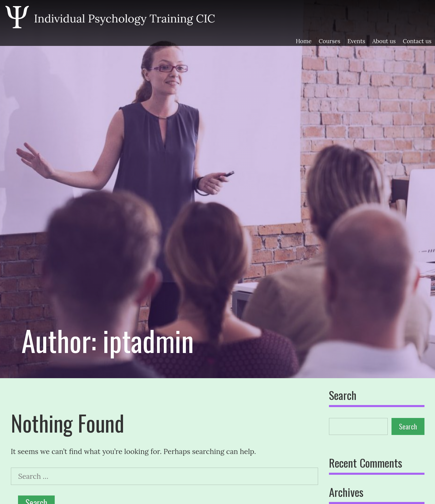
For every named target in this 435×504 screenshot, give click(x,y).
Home (304, 41)
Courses (329, 41)
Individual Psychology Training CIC (125, 18)
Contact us (417, 41)
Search (343, 396)
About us (384, 41)
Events (356, 41)
